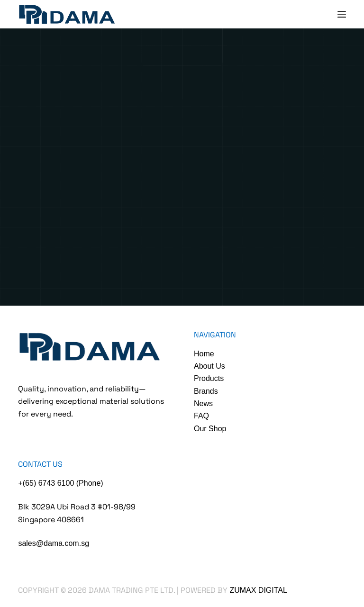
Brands (206, 391)
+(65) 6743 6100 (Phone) (60, 483)
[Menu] (342, 14)
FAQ (201, 416)
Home (204, 354)
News (203, 403)
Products (209, 378)
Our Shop (210, 429)
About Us (209, 366)
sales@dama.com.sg (54, 543)
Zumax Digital (258, 590)
